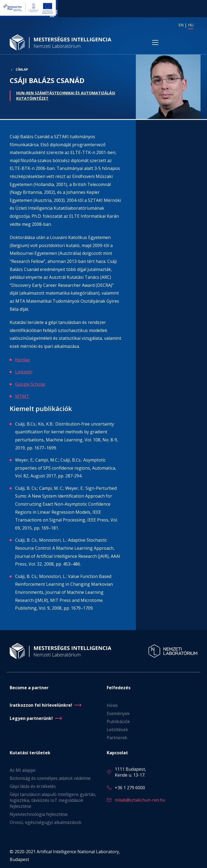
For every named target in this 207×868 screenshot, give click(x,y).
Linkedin (24, 373)
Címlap (22, 71)
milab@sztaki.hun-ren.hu (140, 800)
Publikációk (118, 721)
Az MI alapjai (23, 770)
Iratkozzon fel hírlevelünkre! (41, 705)
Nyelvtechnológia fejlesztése (39, 814)
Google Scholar (30, 385)
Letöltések (117, 730)
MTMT (22, 397)
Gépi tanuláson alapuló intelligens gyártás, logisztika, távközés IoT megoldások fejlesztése (53, 800)
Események (118, 713)
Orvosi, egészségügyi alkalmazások (46, 822)
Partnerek (117, 738)
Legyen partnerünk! (31, 718)
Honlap (23, 360)
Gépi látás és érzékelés (33, 786)
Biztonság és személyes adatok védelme (50, 778)
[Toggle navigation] (155, 43)
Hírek (112, 705)
